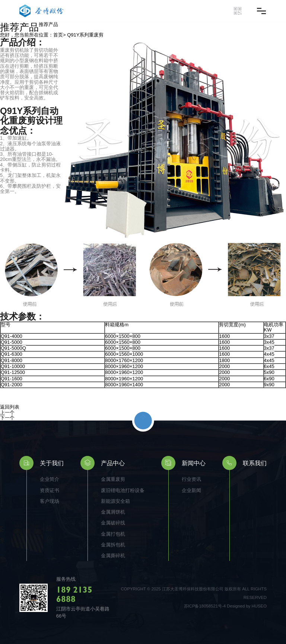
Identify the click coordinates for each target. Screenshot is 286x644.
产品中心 (113, 463)
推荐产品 (48, 24)
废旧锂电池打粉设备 (123, 490)
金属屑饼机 (113, 512)
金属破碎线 (113, 523)
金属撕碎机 (113, 556)
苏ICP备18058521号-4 (205, 606)
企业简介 (50, 479)
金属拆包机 (113, 545)
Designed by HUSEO (247, 606)
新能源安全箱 (115, 501)
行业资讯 (191, 479)
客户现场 (50, 501)
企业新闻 (191, 490)
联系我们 (255, 463)
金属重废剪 (113, 479)
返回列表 (10, 407)
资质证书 (50, 490)
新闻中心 (194, 463)
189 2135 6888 (74, 594)
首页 (58, 35)
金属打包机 (113, 534)
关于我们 (52, 463)
